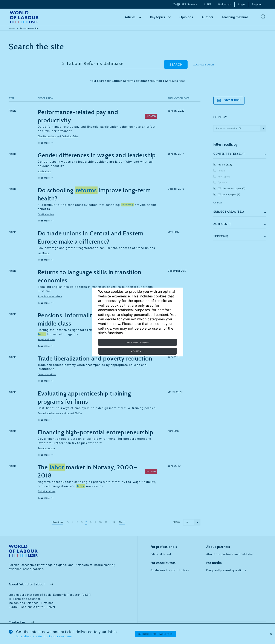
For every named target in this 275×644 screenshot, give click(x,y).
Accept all (138, 351)
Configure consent (137, 342)
